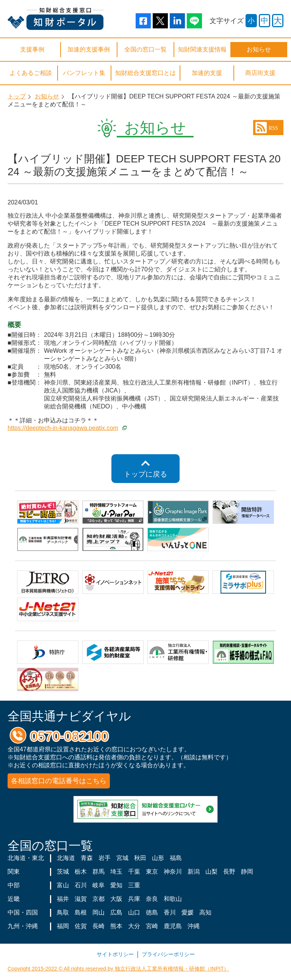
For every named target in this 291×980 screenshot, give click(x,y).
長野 (229, 872)
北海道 (66, 858)
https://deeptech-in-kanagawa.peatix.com (63, 428)
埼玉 (116, 872)
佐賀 (81, 926)
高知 (205, 912)
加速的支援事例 (89, 49)
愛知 (116, 885)
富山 (63, 885)
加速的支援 (207, 73)
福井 (63, 899)
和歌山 (173, 899)
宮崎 (152, 926)
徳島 (152, 912)
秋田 (140, 858)
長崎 (99, 926)
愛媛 (188, 912)
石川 (81, 885)
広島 (116, 912)
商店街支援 (260, 73)
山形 (158, 858)
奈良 (152, 899)
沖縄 (194, 926)
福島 (176, 858)
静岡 (247, 872)
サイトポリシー (115, 954)
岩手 (105, 858)
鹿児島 (173, 926)
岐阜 (99, 885)
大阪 (116, 899)
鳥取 (63, 912)
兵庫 (134, 899)
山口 (134, 912)
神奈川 (173, 872)
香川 (170, 912)
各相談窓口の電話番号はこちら (59, 781)
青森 (87, 858)
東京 (152, 872)
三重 (134, 885)
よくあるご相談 (31, 73)
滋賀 (81, 899)
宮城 (122, 858)
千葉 (134, 872)
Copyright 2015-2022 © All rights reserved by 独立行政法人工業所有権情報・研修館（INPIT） (118, 969)
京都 (99, 899)
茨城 (63, 872)
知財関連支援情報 (202, 49)
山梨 (211, 872)
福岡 (63, 926)
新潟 (194, 872)
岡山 (99, 912)
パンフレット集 (84, 73)
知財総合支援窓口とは (145, 73)
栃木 (81, 872)
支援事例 (32, 49)
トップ (17, 96)
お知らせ (259, 49)
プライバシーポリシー (168, 954)
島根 (81, 912)
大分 (134, 926)
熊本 (116, 926)
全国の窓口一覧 (145, 49)
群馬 (99, 872)
